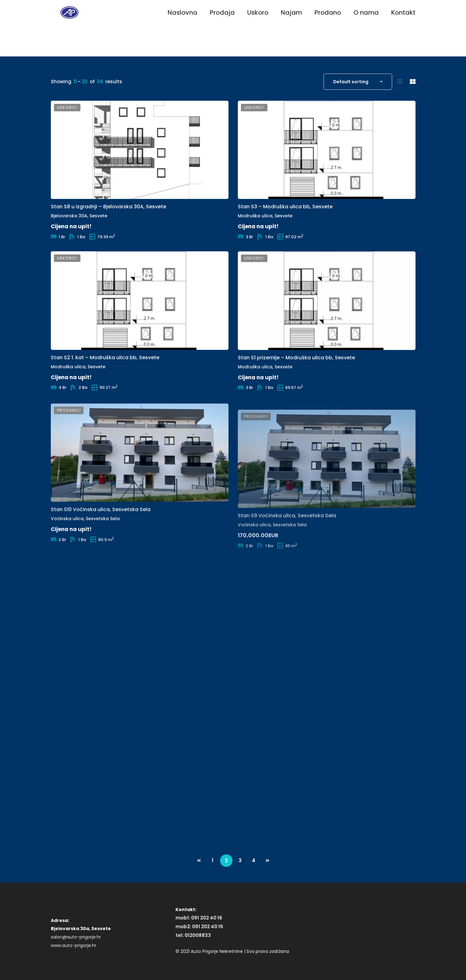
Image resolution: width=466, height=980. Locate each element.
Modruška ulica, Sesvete (265, 223)
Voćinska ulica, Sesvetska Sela (85, 548)
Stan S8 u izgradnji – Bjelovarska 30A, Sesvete (108, 208)
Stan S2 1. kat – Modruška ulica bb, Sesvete (105, 367)
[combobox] (358, 82)
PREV (199, 861)
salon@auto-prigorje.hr (76, 937)
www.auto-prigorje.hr (74, 945)
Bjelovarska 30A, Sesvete (79, 218)
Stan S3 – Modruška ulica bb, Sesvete (285, 214)
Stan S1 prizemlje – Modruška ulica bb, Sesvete (296, 377)
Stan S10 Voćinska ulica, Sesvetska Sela (101, 538)
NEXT (267, 861)
